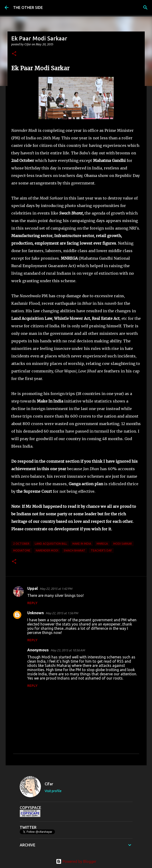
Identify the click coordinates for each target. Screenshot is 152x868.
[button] (14, 54)
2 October (21, 544)
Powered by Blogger (76, 861)
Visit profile (53, 791)
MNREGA (102, 544)
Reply (32, 603)
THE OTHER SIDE (28, 8)
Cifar (49, 784)
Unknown (35, 613)
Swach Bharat (74, 550)
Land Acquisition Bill (51, 544)
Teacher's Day (101, 550)
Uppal (33, 588)
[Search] (145, 8)
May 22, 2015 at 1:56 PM (62, 613)
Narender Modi (47, 550)
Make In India (82, 544)
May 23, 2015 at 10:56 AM (68, 650)
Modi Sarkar (123, 544)
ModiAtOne (22, 550)
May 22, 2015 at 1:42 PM (56, 589)
